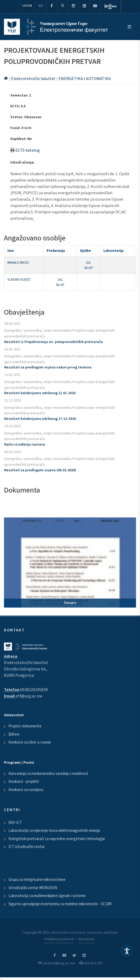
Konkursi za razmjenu (26, 790)
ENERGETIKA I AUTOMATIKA (85, 79)
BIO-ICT (15, 823)
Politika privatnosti (59, 939)
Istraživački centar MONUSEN (33, 888)
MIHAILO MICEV (18, 263)
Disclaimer (87, 939)
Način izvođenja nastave (25, 445)
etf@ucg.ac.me (29, 696)
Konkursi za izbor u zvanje (30, 742)
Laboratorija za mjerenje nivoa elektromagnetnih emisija (54, 831)
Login (27, 6)
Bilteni (14, 734)
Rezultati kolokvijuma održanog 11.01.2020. (40, 393)
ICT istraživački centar (27, 847)
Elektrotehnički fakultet (34, 79)
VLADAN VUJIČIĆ (19, 280)
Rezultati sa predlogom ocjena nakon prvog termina (48, 367)
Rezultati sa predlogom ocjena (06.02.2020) (40, 470)
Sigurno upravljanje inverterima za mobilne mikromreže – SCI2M (60, 904)
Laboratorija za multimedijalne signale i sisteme (47, 896)
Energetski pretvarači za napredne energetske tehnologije (57, 839)
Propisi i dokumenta (25, 726)
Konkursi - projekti (24, 782)
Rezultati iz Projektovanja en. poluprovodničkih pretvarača (54, 342)
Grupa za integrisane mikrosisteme (37, 880)
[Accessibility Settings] (127, 951)
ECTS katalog (28, 150)
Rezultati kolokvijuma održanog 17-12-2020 (40, 419)
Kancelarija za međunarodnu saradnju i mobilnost (48, 774)
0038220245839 (34, 690)
